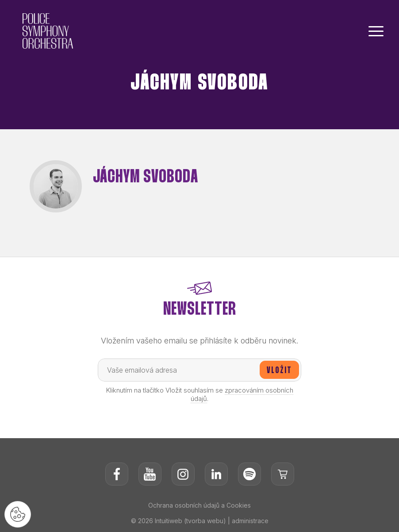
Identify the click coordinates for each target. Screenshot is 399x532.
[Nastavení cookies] (18, 514)
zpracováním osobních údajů (242, 394)
